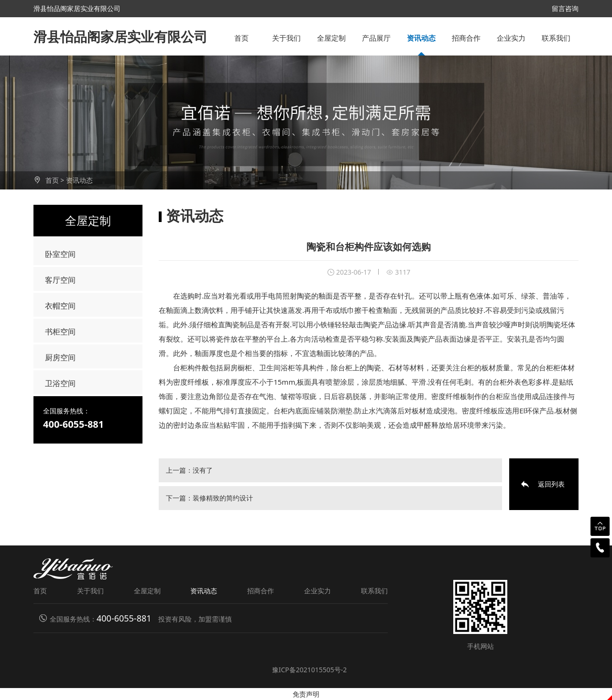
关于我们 (286, 38)
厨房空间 (60, 357)
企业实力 (511, 38)
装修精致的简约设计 (223, 498)
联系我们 (556, 38)
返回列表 (551, 484)
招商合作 (466, 38)
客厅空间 (60, 280)
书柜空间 (60, 332)
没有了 (203, 470)
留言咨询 (565, 8)
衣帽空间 (60, 306)
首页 (241, 38)
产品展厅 (376, 38)
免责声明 (306, 694)
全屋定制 (331, 38)
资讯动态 (421, 38)
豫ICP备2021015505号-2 (310, 670)
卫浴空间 (60, 383)
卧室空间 (60, 254)
